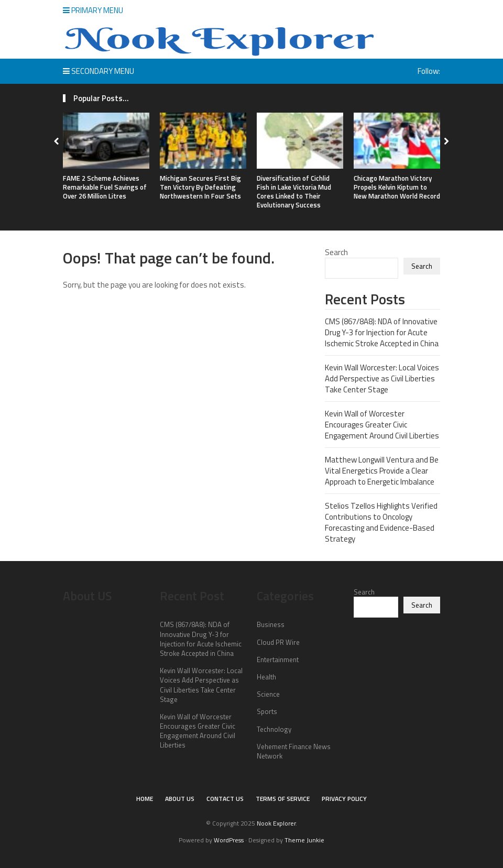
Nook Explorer (276, 823)
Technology (274, 729)
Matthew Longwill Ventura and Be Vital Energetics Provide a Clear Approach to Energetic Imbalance (382, 471)
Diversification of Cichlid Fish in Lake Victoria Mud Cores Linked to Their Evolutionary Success (294, 191)
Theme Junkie (304, 840)
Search (336, 252)
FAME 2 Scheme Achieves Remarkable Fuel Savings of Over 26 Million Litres (105, 187)
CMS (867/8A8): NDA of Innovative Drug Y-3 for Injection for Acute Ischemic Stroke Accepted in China (382, 332)
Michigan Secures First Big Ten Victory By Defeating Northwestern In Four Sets (200, 187)
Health (266, 677)
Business (271, 624)
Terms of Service (283, 799)
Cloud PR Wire (278, 642)
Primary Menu (93, 10)
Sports (267, 711)
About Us (180, 799)
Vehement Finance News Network (294, 751)
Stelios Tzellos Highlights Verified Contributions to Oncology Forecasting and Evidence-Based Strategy (381, 522)
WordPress (229, 840)
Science (268, 694)
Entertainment (278, 660)
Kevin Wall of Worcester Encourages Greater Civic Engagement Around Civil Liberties (382, 425)
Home (145, 799)
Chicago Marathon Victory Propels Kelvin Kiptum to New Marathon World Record (397, 187)
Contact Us (225, 799)
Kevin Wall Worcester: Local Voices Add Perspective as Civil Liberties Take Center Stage (382, 378)
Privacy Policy (344, 799)
